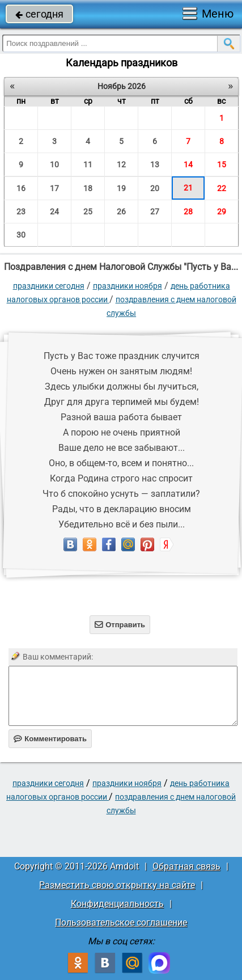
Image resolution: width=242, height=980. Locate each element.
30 (21, 235)
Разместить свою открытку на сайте (117, 885)
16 (21, 188)
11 (88, 164)
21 (188, 188)
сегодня (39, 14)
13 (155, 164)
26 (121, 212)
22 (222, 188)
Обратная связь (186, 866)
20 (155, 188)
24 (54, 212)
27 (155, 212)
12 (121, 164)
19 (121, 188)
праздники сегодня (49, 286)
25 (88, 212)
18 (88, 188)
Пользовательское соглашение (121, 922)
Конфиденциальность (117, 904)
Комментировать (50, 739)
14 (188, 164)
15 (222, 164)
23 (21, 212)
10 (54, 164)
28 (188, 212)
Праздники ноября (128, 286)
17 (54, 188)
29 (222, 212)
